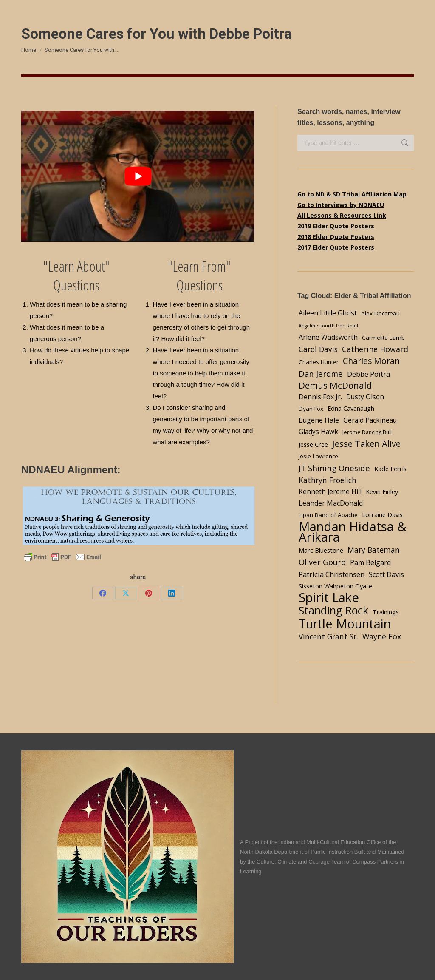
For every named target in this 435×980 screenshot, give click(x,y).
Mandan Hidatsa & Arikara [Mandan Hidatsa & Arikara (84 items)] (353, 532)
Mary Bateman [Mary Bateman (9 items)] (374, 550)
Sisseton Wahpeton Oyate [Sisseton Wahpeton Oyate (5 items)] (335, 586)
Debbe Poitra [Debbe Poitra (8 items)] (369, 374)
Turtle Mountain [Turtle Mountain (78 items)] (345, 624)
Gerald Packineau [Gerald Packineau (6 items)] (370, 420)
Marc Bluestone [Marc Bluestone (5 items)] (321, 550)
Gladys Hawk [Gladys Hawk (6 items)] (318, 432)
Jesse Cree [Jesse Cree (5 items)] (313, 444)
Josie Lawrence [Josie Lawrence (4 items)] (318, 456)
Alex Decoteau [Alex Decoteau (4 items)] (380, 313)
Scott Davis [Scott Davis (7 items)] (386, 574)
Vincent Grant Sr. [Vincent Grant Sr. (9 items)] (328, 636)
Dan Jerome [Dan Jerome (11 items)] (321, 374)
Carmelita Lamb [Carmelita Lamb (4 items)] (383, 338)
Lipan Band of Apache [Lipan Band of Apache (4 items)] (328, 515)
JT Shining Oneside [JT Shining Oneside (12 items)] (334, 468)
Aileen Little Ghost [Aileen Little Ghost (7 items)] (328, 313)
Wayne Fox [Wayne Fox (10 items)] (382, 636)
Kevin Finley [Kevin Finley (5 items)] (382, 491)
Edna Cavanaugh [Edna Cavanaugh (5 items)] (351, 408)
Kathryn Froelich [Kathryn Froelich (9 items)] (328, 480)
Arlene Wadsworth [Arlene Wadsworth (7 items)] (328, 337)
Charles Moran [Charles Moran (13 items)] (371, 361)
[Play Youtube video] (138, 176)
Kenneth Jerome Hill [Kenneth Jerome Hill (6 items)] (330, 492)
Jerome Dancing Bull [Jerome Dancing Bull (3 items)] (367, 432)
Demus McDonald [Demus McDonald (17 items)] (335, 385)
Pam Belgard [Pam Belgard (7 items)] (370, 562)
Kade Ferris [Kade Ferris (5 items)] (390, 469)
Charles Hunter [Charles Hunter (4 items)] (319, 362)
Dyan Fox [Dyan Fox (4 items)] (311, 409)
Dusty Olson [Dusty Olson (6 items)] (365, 397)
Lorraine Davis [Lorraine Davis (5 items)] (382, 514)
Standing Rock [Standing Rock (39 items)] (333, 610)
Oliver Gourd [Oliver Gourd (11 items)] (322, 562)
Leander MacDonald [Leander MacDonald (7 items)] (331, 503)
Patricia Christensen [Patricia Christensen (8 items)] (332, 574)
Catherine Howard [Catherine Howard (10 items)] (375, 349)
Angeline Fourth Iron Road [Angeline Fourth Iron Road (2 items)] (328, 326)
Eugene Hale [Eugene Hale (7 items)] (319, 420)
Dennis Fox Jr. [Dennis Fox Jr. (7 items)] (320, 397)
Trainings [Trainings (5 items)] (386, 612)
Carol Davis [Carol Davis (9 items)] (318, 349)
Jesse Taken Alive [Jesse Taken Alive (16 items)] (366, 444)
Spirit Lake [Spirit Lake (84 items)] (329, 598)
